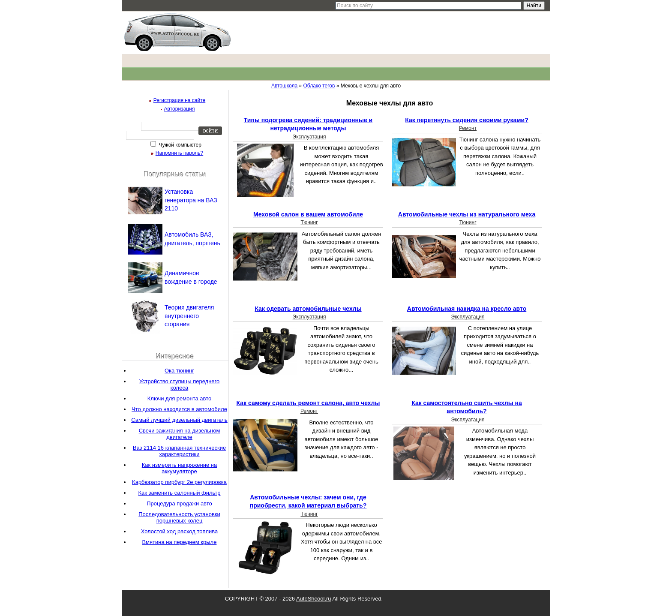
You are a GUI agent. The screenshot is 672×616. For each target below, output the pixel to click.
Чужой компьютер (179, 145)
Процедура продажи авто (179, 503)
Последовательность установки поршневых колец (179, 517)
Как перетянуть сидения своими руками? (466, 120)
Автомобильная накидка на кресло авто (467, 309)
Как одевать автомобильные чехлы (308, 309)
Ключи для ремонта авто (179, 398)
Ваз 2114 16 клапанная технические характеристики (179, 451)
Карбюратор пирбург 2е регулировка (179, 482)
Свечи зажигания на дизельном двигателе (180, 434)
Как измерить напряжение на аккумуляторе (180, 468)
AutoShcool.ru (314, 599)
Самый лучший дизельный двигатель (179, 420)
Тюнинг (309, 222)
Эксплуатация (309, 137)
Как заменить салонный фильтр (180, 493)
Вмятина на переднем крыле (180, 542)
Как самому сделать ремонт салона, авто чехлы (308, 403)
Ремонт (468, 128)
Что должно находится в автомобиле (179, 409)
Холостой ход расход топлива (180, 531)
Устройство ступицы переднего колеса (180, 385)
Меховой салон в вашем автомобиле (308, 214)
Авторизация (180, 109)
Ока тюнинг (179, 371)
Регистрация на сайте (180, 100)
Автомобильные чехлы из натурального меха (467, 214)
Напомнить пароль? (179, 153)
